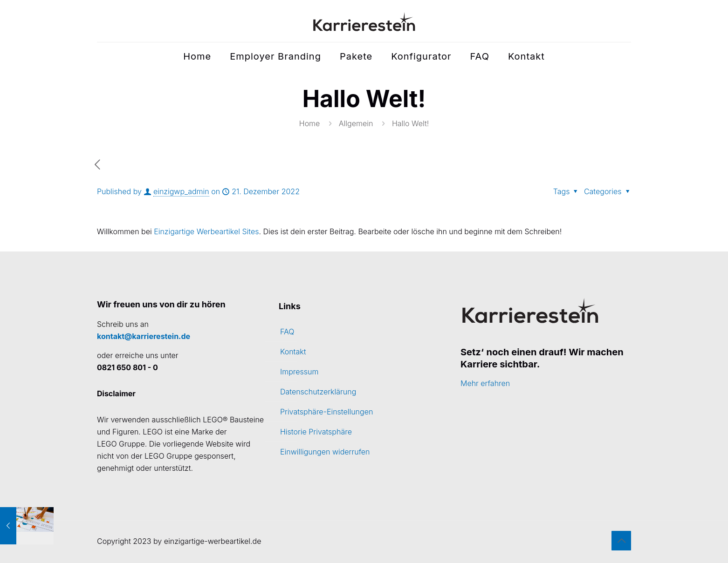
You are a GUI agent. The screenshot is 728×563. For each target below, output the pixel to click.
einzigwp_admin (181, 191)
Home (310, 123)
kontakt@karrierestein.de (144, 336)
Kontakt (293, 352)
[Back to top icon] (621, 541)
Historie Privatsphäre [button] (316, 432)
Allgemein (356, 123)
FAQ (287, 332)
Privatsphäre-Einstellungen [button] (326, 412)
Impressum (299, 372)
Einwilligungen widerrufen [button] (325, 452)
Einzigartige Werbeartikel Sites (206, 231)
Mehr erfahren (485, 383)
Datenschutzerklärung (318, 392)
